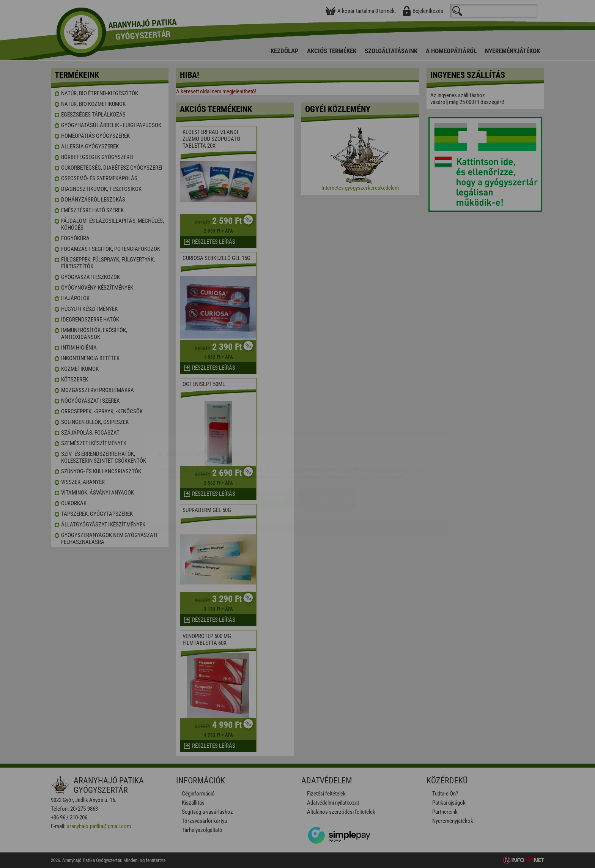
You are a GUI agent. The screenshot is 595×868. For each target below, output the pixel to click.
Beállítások (326, 454)
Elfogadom (267, 454)
